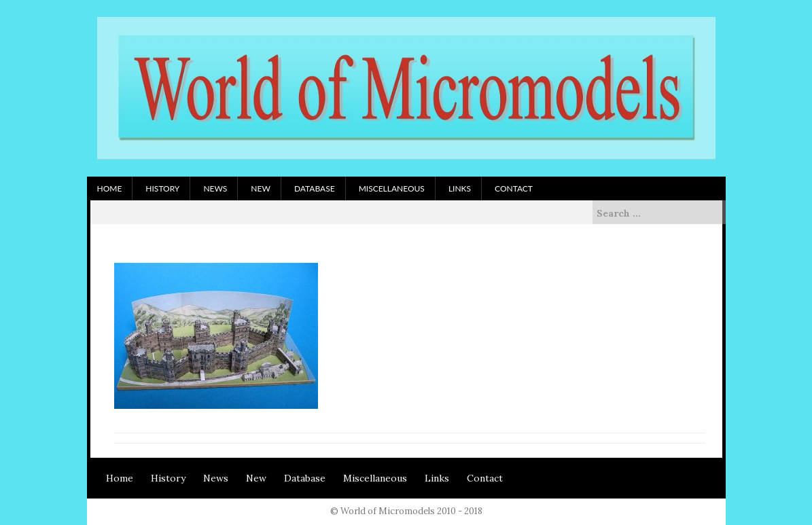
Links (460, 188)
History (162, 188)
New (261, 188)
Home (110, 188)
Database (315, 188)
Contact (514, 188)
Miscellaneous (392, 188)
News (215, 188)
